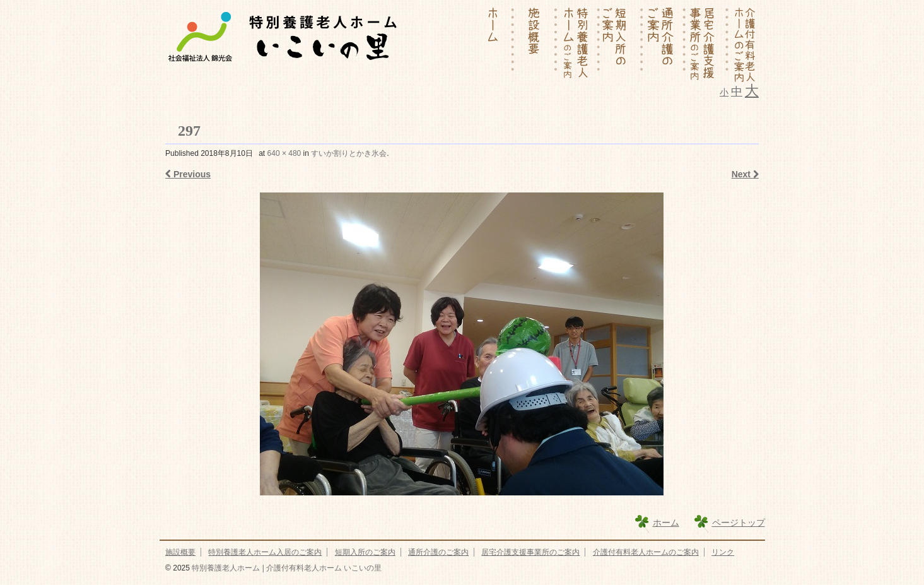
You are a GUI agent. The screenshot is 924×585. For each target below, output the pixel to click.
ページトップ (739, 523)
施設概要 (180, 552)
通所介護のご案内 (438, 552)
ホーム (666, 523)
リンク (723, 552)
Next (745, 174)
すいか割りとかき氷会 (349, 153)
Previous (188, 174)
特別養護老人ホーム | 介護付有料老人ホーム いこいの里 (286, 568)
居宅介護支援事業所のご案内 (530, 552)
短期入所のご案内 (365, 552)
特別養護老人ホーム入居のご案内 (265, 552)
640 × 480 (284, 153)
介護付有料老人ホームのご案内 (646, 552)
